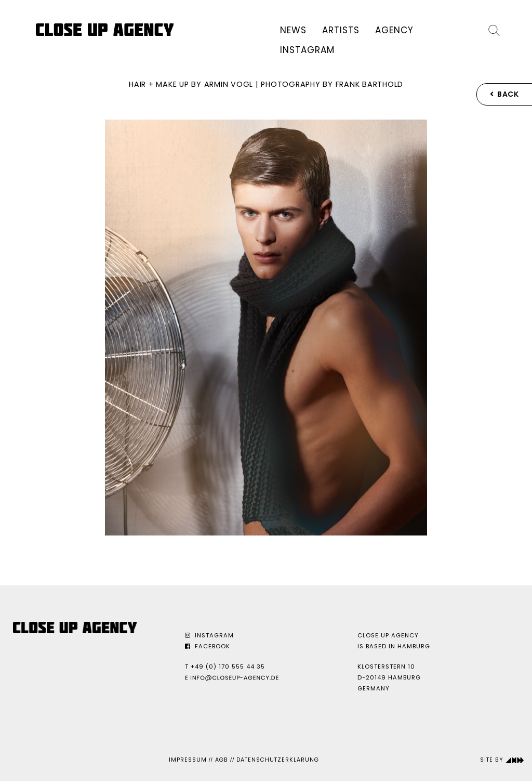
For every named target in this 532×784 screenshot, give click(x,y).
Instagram (307, 50)
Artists (341, 30)
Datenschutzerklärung (278, 760)
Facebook (208, 646)
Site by (502, 760)
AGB (222, 760)
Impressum (188, 760)
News (293, 30)
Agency (394, 30)
